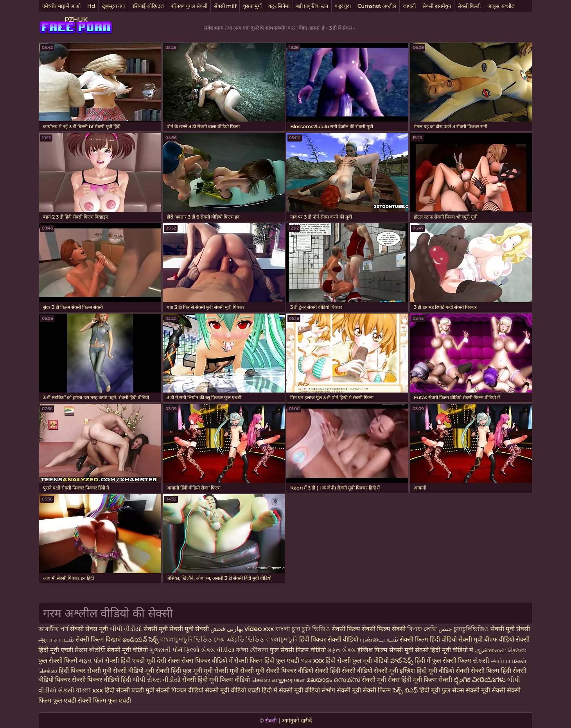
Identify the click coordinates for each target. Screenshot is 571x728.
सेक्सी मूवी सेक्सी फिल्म (364, 690)
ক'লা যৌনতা (252, 650)
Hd (91, 6)
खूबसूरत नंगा (113, 6)
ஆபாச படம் (56, 639)
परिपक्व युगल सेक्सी (189, 6)
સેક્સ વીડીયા (218, 650)
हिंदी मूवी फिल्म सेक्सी (427, 680)
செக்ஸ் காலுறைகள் (278, 680)
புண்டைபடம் (380, 639)
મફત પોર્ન (91, 661)
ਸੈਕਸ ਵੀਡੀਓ (90, 650)
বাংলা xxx (89, 690)
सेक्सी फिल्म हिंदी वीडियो (428, 639)
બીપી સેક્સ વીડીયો (157, 680)
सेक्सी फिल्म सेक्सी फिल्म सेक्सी (369, 629)
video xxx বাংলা (268, 629)
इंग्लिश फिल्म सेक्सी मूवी (386, 650)
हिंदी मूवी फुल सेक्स (442, 690)
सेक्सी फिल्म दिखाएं (99, 639)
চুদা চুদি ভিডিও (311, 629)
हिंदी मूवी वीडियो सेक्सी (443, 671)
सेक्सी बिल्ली (469, 6)
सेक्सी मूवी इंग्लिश (395, 671)
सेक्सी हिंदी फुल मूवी (179, 671)
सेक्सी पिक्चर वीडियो (180, 690)
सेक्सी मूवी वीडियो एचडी (233, 690)
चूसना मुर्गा (252, 6)
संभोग (328, 690)
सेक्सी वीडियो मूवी (134, 671)
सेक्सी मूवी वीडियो (128, 650)
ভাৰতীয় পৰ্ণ (53, 629)
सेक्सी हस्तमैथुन (437, 6)
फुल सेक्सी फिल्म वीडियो (298, 650)
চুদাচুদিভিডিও (472, 629)
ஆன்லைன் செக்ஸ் (501, 650)
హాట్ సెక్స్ (402, 661)
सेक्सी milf (225, 6)
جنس (445, 629)
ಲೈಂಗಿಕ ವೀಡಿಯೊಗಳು (480, 680)
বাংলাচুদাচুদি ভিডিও (187, 639)
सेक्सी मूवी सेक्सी (510, 629)
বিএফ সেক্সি (423, 629)
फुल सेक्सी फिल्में (58, 661)
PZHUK (76, 20)
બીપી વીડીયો (126, 629)
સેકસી (481, 661)
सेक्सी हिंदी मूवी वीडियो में (444, 650)
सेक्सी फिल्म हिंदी (491, 671)
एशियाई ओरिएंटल (148, 6)
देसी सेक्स (168, 661)
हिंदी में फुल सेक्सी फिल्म (443, 661)
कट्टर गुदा (343, 6)
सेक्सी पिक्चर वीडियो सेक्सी (298, 671)
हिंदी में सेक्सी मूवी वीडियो (291, 690)
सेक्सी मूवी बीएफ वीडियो (486, 639)
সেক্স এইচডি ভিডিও (240, 639)
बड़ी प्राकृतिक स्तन (312, 6)
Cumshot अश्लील (377, 6)
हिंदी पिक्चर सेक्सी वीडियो (329, 639)
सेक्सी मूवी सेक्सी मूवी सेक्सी (176, 629)
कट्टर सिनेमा (279, 6)
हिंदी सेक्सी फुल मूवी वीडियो (357, 661)
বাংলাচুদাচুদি (282, 639)
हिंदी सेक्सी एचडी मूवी (129, 690)
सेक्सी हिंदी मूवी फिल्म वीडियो (217, 680)
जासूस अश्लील (501, 6)
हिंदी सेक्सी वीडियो (351, 671)
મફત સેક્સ (342, 650)
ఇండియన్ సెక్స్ (141, 639)
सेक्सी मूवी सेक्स (381, 680)
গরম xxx (312, 661)
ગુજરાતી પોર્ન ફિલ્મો (174, 650)
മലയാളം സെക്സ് (333, 680)
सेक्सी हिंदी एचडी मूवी (130, 661)
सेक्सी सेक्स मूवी (89, 629)
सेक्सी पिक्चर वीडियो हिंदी (102, 680)
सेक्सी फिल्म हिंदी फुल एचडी (267, 661)
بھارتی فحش (227, 629)
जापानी (409, 6)
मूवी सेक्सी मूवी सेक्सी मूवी (235, 671)
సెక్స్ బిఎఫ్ (405, 690)
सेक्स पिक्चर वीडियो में (207, 661)
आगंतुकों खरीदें (297, 721)
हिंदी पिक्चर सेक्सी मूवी (85, 671)
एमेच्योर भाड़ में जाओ (61, 6)
